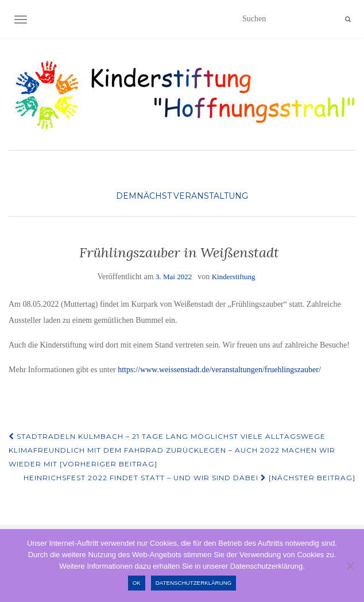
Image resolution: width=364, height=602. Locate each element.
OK (137, 583)
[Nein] (350, 566)
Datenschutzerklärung (194, 583)
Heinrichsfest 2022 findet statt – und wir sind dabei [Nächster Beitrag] (189, 478)
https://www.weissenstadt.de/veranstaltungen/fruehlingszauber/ (219, 370)
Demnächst (144, 196)
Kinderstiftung (234, 277)
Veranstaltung (211, 196)
